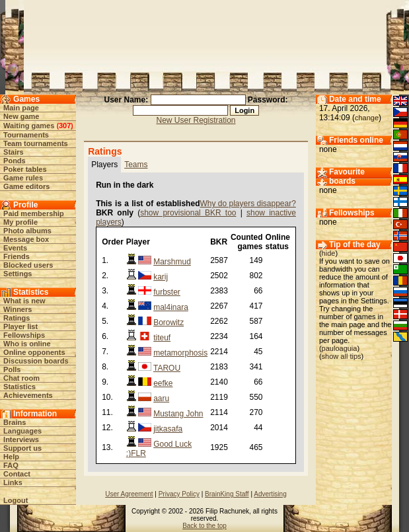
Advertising (270, 494)
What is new (24, 301)
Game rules (23, 178)
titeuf (162, 338)
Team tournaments (36, 143)
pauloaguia (340, 348)
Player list (20, 326)
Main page (21, 108)
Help (11, 457)
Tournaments (26, 135)
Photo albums (27, 231)
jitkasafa (168, 429)
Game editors (26, 186)
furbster (167, 292)
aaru (161, 399)
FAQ (11, 465)
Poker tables (25, 169)
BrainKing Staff (227, 494)
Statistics (19, 387)
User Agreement (129, 494)
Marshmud (172, 262)
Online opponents (34, 352)
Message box (26, 239)
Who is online (27, 344)
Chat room (21, 378)
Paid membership (34, 213)
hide (329, 253)
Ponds (15, 161)
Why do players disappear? (247, 204)
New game (21, 116)
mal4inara (171, 307)
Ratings (17, 318)
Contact (17, 474)
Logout (16, 500)
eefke (163, 383)
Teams (136, 165)
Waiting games (29, 126)
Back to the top (204, 526)
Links (13, 482)
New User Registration (196, 120)
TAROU (167, 368)
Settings (18, 274)
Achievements (28, 395)
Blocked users (28, 265)
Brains (15, 422)
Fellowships (24, 335)
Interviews (21, 439)
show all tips (342, 356)
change (367, 118)
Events (15, 248)
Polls (12, 369)
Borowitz (168, 323)
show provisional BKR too (188, 213)
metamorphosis (180, 353)
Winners (18, 309)
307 (65, 126)
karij (161, 277)
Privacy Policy (179, 494)
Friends (17, 256)
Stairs (14, 152)
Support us (22, 448)
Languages (22, 431)
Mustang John (178, 414)
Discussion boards (36, 361)
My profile (20, 222)
